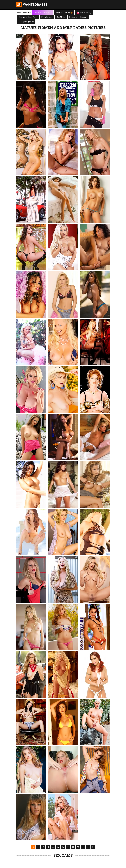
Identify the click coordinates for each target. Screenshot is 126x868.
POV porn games (26, 22)
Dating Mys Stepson (78, 17)
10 (83, 847)
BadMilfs (61, 17)
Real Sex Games (64, 12)
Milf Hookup (84, 12)
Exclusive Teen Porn (28, 17)
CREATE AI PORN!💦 (43, 12)
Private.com (47, 17)
